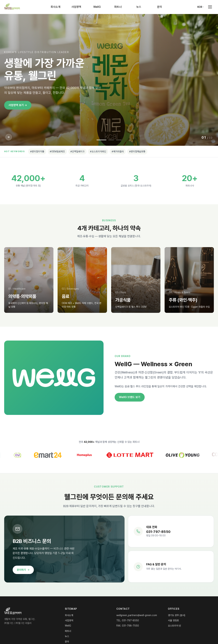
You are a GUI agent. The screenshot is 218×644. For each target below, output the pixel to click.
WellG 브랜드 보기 (130, 397)
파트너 (118, 7)
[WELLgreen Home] (12, 7)
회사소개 (55, 7)
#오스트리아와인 (98, 151)
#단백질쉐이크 (77, 151)
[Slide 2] (111, 140)
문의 (160, 7)
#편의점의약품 (37, 151)
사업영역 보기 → (18, 105)
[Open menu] (210, 7)
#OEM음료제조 (57, 151)
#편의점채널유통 (137, 151)
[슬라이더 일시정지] (9, 137)
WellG (97, 7)
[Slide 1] (101, 140)
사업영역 (76, 7)
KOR (200, 7)
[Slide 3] (119, 140)
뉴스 (139, 7)
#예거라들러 (118, 151)
